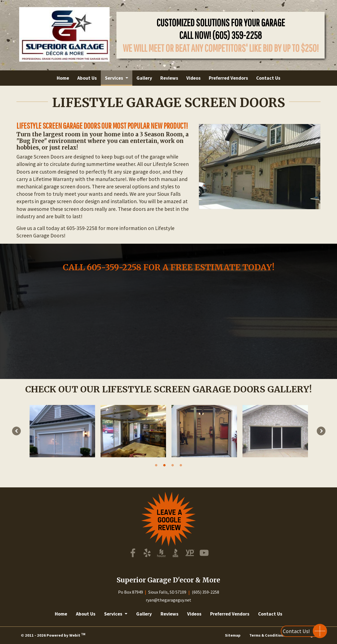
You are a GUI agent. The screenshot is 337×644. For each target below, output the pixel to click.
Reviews (169, 78)
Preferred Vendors (228, 78)
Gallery (144, 78)
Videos (193, 78)
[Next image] (321, 431)
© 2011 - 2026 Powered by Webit (53, 635)
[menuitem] (63, 78)
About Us (87, 78)
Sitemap (233, 635)
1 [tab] (156, 465)
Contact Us (268, 78)
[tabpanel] (62, 431)
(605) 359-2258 (237, 35)
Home (63, 78)
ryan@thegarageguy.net (168, 600)
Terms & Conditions (267, 635)
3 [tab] (173, 465)
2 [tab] (164, 465)
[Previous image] (16, 431)
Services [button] (115, 78)
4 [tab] (181, 465)
